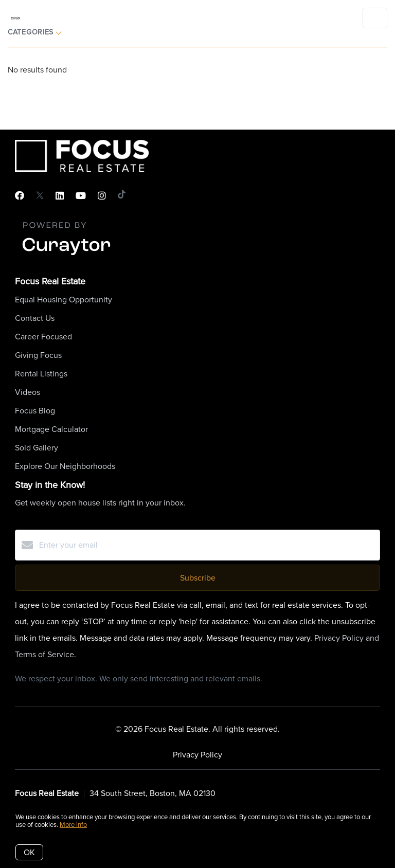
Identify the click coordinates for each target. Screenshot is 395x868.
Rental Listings (41, 374)
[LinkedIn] (60, 196)
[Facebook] (20, 196)
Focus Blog (35, 411)
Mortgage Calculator (51, 429)
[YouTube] (81, 196)
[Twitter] (40, 196)
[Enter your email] (208, 545)
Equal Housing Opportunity (64, 300)
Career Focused (43, 337)
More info (73, 825)
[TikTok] (122, 196)
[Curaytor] (66, 256)
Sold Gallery (37, 448)
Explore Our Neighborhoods (65, 466)
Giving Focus (38, 355)
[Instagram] (102, 196)
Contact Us (35, 318)
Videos (28, 392)
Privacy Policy (197, 755)
